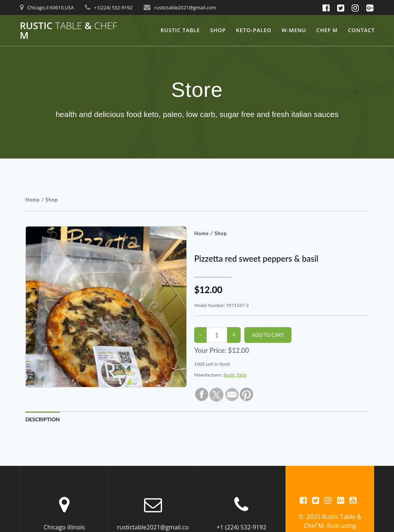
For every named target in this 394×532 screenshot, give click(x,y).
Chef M (327, 30)
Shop (218, 30)
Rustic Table (180, 30)
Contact (361, 30)
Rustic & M (68, 30)
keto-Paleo (254, 30)
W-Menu (294, 30)
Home (33, 200)
